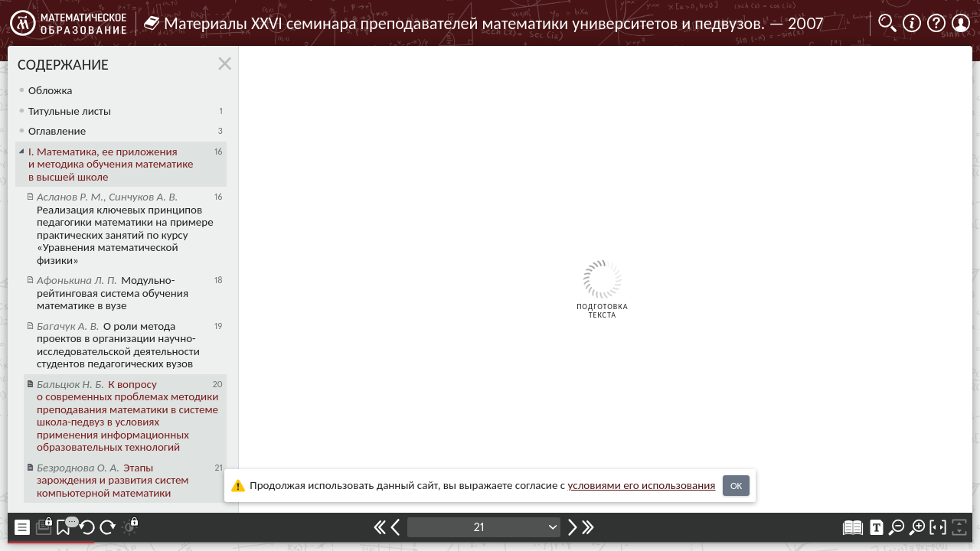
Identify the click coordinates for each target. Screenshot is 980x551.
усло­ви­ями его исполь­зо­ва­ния (642, 485)
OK (736, 486)
